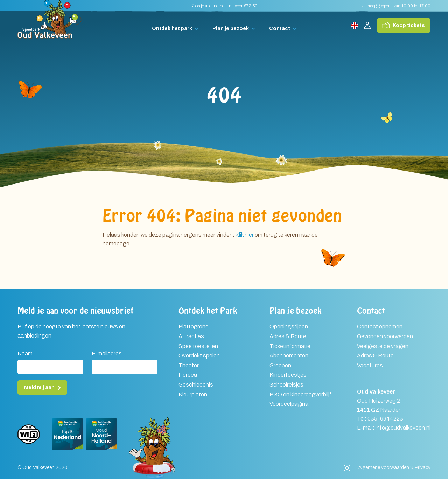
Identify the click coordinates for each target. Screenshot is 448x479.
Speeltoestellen (198, 346)
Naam (25, 353)
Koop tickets (409, 25)
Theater (189, 365)
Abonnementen (289, 356)
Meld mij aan (39, 387)
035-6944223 (385, 419)
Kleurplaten (193, 394)
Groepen (280, 365)
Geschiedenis (196, 385)
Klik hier (244, 235)
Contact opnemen (380, 327)
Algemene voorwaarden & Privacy (394, 468)
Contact (280, 29)
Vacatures (370, 365)
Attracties (191, 336)
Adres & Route (288, 336)
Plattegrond (194, 327)
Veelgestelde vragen (383, 346)
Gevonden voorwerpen (385, 336)
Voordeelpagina (289, 404)
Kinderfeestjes (288, 375)
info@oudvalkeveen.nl (403, 428)
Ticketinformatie (290, 346)
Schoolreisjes (286, 385)
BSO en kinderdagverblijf (300, 394)
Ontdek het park (172, 29)
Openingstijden (289, 327)
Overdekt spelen (199, 356)
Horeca (188, 375)
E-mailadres (107, 353)
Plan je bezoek (231, 29)
